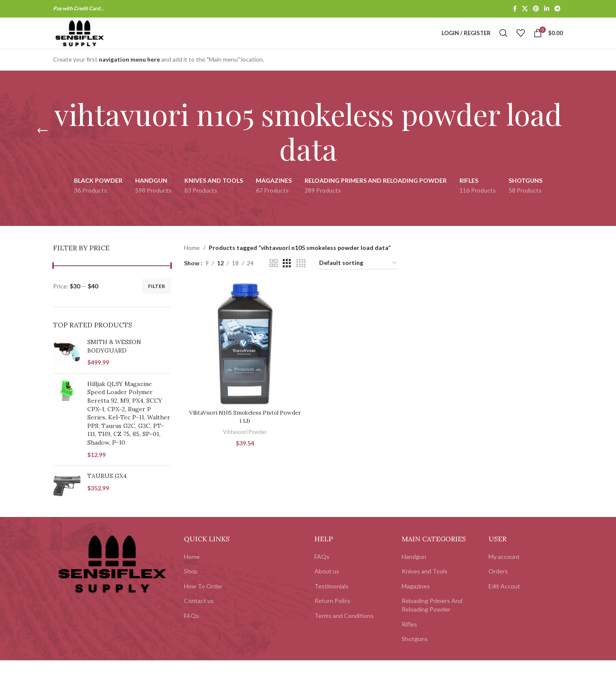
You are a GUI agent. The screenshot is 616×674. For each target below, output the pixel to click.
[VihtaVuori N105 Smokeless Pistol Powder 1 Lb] (244, 356)
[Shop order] (358, 277)
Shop (191, 585)
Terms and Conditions (344, 629)
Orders (498, 585)
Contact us (199, 615)
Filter (157, 300)
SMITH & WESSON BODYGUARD (114, 360)
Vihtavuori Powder (244, 444)
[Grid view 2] (274, 277)
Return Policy (332, 615)
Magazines (416, 600)
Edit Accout (504, 600)
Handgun (414, 570)
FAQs (191, 629)
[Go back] (42, 145)
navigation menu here (129, 73)
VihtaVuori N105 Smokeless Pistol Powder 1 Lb (244, 429)
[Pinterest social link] (536, 9)
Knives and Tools (425, 585)
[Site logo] (93, 40)
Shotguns (415, 653)
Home (192, 262)
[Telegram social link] (557, 9)
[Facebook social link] (515, 9)
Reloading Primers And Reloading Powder (432, 619)
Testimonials (332, 600)
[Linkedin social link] (547, 9)
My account (504, 570)
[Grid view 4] (301, 277)
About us (327, 585)
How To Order (203, 600)
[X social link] (525, 9)
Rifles (409, 638)
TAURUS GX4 (107, 490)
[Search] (503, 40)
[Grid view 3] (287, 277)
